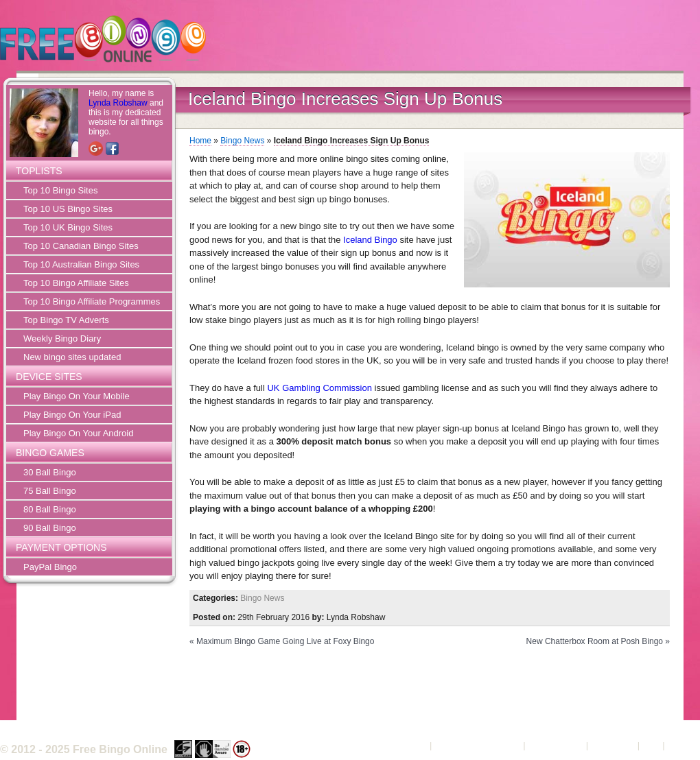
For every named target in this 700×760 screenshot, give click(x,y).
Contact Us (613, 745)
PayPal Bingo (50, 567)
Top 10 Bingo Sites (60, 190)
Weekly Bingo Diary (62, 339)
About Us (409, 745)
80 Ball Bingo (50, 509)
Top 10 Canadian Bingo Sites (81, 246)
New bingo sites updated (72, 357)
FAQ (651, 745)
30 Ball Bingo (50, 472)
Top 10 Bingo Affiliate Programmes (92, 301)
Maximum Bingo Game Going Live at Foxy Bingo (285, 641)
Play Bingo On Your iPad (72, 415)
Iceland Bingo (370, 240)
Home (200, 141)
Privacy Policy (556, 745)
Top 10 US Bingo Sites (68, 209)
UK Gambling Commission (319, 388)
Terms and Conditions (478, 745)
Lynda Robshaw (118, 103)
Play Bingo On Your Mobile (77, 396)
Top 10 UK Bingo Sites (68, 227)
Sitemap (684, 745)
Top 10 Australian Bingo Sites (81, 264)
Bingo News (242, 141)
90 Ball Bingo (50, 528)
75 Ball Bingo (50, 491)
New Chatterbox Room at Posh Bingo (595, 641)
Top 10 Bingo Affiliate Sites (76, 283)
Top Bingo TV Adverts (66, 320)
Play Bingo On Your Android (78, 433)
